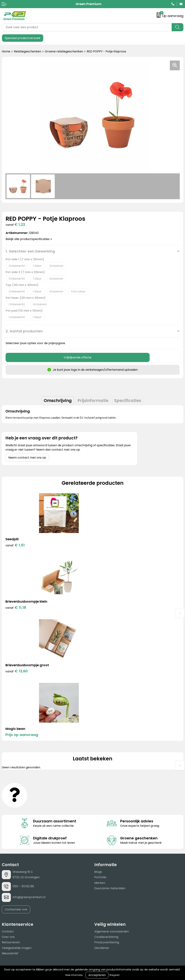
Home (6, 51)
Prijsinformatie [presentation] (93, 401)
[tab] (58, 401)
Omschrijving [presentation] (58, 401)
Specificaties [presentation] (128, 401)
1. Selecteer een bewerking (30, 251)
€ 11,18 (107, 545)
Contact (8, 806)
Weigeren (114, 975)
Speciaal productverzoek (23, 38)
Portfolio (100, 752)
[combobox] (87, 27)
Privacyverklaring (107, 817)
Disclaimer (102, 822)
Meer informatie (74, 975)
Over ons (8, 811)
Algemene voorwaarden (112, 806)
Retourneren (11, 817)
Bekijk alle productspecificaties (29, 239)
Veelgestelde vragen (17, 822)
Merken (100, 757)
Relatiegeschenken (28, 51)
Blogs (98, 746)
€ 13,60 (17, 609)
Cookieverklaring (106, 811)
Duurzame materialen (110, 763)
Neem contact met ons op (27, 458)
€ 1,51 (15, 545)
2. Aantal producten (24, 331)
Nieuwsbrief (10, 828)
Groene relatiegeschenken (64, 51)
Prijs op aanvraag (112, 609)
